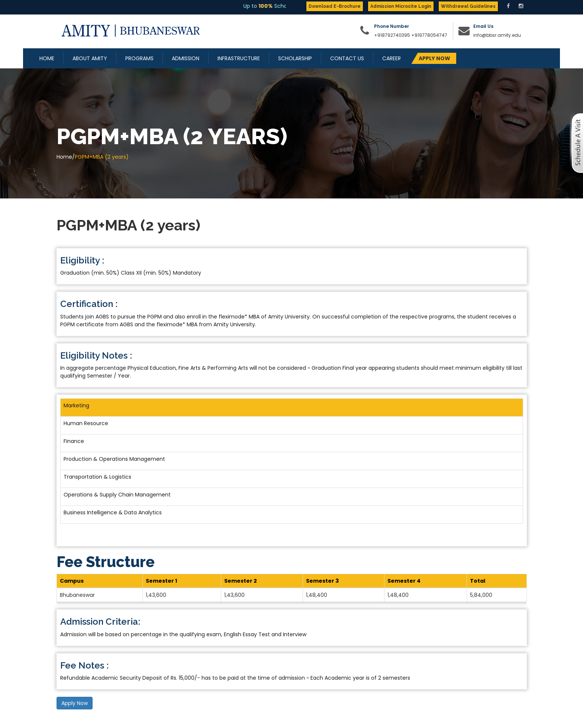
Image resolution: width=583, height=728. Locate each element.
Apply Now (75, 703)
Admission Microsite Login (401, 6)
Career (392, 58)
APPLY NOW (434, 58)
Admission (186, 58)
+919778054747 (429, 35)
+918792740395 (392, 35)
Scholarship (295, 58)
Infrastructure (239, 58)
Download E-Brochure (335, 6)
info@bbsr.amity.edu (497, 35)
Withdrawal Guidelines (468, 6)
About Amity (90, 58)
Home (47, 58)
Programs (139, 58)
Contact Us (347, 58)
